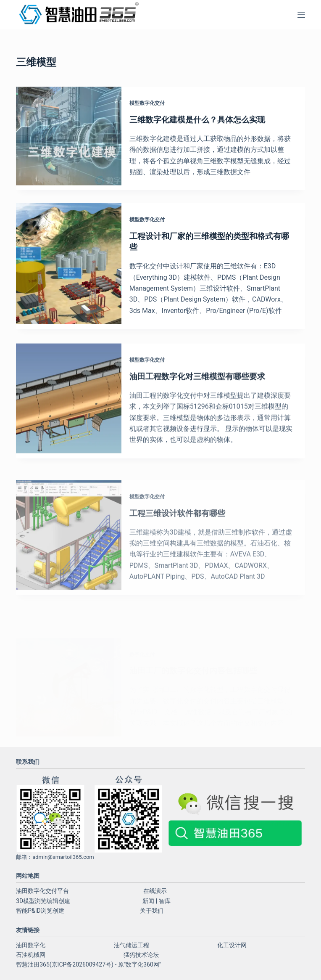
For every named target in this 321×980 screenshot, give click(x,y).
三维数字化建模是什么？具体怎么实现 (205, 120)
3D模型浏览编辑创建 (43, 901)
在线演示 (155, 891)
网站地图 (28, 876)
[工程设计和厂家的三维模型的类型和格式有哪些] (69, 269)
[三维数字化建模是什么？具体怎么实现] (69, 139)
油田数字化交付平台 (42, 891)
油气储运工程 (132, 945)
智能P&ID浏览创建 (40, 911)
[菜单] (301, 15)
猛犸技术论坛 (141, 955)
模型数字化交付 (152, 103)
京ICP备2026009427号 (82, 964)
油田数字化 (31, 945)
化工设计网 (232, 945)
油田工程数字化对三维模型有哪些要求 (205, 391)
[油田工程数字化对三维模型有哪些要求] (69, 416)
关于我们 (152, 911)
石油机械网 (31, 955)
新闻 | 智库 (156, 901)
